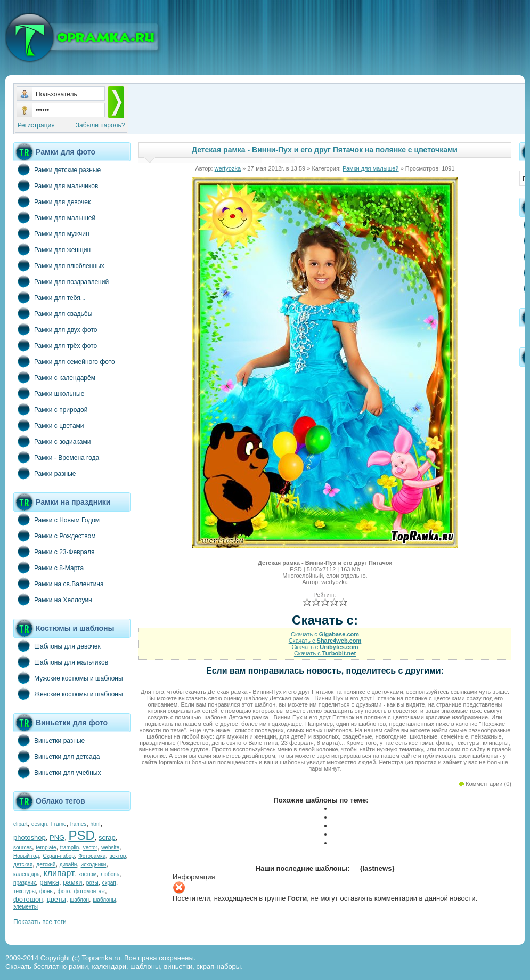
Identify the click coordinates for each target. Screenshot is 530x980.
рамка (49, 882)
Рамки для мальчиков (56, 185)
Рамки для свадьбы (53, 313)
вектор (118, 856)
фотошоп (28, 899)
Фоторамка (92, 856)
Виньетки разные (49, 740)
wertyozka (228, 168)
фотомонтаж (89, 891)
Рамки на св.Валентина (59, 584)
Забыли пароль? (100, 125)
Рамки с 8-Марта (48, 568)
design (39, 824)
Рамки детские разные (57, 169)
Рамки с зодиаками (52, 441)
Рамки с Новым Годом (56, 520)
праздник (25, 883)
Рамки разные (44, 473)
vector (90, 848)
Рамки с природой (51, 409)
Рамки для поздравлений (61, 281)
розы (92, 883)
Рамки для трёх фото (55, 345)
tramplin (70, 848)
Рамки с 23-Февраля (54, 552)
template (46, 848)
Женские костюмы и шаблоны (68, 694)
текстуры (25, 891)
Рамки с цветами (49, 425)
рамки (72, 882)
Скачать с (325, 634)
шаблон (79, 900)
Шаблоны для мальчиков (61, 662)
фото (64, 891)
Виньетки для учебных (57, 772)
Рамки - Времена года (56, 457)
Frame (59, 824)
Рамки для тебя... (50, 297)
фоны (47, 891)
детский (46, 865)
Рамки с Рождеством (55, 536)
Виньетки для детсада (56, 756)
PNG (57, 837)
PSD (81, 835)
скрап (109, 883)
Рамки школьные (49, 393)
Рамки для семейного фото (64, 361)
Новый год (26, 856)
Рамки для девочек (52, 201)
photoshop (30, 837)
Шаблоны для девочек (57, 646)
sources (23, 848)
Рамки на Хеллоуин (53, 600)
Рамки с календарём (54, 377)
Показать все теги (40, 922)
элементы (26, 907)
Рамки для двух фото (55, 329)
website (110, 848)
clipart (21, 824)
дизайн (68, 865)
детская (23, 865)
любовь (110, 874)
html (96, 824)
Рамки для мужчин (51, 233)
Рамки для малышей (54, 217)
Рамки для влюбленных (59, 265)
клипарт (59, 873)
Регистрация (36, 125)
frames (79, 824)
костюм (88, 874)
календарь (26, 874)
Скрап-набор (59, 856)
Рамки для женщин (52, 249)
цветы (56, 899)
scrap (107, 837)
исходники (94, 865)
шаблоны (104, 900)
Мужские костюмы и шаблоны (68, 678)
